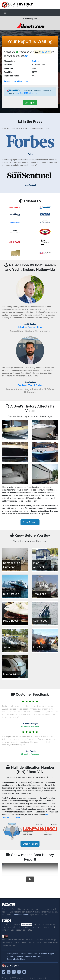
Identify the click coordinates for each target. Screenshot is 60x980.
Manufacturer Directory (26, 956)
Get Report (30, 103)
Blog (40, 956)
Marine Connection (30, 327)
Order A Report (30, 522)
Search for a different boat (16, 81)
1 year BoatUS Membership (25, 93)
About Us (11, 956)
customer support (22, 915)
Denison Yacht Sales (30, 385)
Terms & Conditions (29, 954)
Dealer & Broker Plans (16, 959)
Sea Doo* (45, 52)
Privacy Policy (13, 954)
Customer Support (47, 954)
